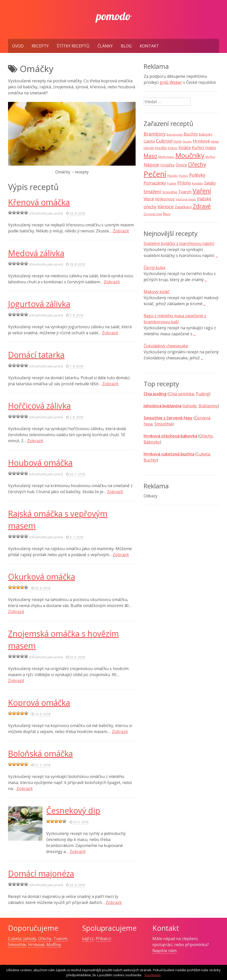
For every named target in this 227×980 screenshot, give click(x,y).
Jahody (190, 406)
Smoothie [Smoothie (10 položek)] (170, 192)
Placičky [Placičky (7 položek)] (173, 176)
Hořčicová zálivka (39, 406)
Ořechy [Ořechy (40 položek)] (197, 164)
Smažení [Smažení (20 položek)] (152, 191)
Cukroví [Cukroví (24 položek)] (164, 141)
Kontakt (149, 46)
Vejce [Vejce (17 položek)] (149, 199)
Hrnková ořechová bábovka (170, 436)
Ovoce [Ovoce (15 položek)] (181, 165)
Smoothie (163, 424)
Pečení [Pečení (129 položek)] (155, 174)
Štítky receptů (73, 46)
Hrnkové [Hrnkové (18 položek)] (201, 141)
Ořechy (206, 436)
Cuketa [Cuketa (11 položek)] (149, 141)
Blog (126, 46)
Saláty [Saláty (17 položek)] (210, 183)
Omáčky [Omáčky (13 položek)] (167, 165)
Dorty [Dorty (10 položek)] (178, 141)
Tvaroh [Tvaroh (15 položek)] (185, 192)
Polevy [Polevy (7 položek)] (183, 176)
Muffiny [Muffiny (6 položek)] (210, 157)
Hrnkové (36, 945)
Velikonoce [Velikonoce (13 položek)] (165, 199)
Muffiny (54, 945)
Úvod (18, 46)
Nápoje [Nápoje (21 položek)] (151, 165)
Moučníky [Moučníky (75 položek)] (190, 155)
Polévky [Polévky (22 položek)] (197, 175)
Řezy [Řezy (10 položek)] (167, 214)
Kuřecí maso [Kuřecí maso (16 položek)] (204, 148)
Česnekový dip (73, 810)
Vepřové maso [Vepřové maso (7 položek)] (186, 199)
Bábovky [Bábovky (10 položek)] (206, 134)
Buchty (150, 460)
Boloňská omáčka (40, 754)
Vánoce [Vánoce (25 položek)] (166, 207)
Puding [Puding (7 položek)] (172, 183)
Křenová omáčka (39, 202)
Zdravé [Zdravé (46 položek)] (202, 206)
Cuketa (203, 454)
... (217, 255)
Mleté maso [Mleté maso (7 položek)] (166, 157)
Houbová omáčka (40, 463)
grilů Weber (171, 82)
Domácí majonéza (41, 873)
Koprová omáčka (39, 703)
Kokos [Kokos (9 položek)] (173, 148)
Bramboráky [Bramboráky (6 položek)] (175, 135)
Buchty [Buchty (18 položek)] (191, 134)
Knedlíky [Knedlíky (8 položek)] (161, 148)
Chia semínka (181, 394)
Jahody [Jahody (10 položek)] (149, 148)
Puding (203, 394)
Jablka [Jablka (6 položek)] (215, 142)
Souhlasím (153, 975)
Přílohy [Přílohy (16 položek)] (184, 183)
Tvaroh (60, 939)
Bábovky (152, 442)
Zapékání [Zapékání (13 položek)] (183, 207)
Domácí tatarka (36, 355)
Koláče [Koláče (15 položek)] (185, 148)
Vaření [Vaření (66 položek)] (202, 191)
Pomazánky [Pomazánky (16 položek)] (155, 183)
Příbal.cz (103, 939)
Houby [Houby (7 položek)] (187, 141)
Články (105, 46)
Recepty (40, 46)
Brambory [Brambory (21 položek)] (155, 134)
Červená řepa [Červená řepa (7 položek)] (153, 214)
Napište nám (164, 951)
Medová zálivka (36, 253)
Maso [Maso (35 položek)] (150, 156)
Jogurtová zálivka (39, 304)
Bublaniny (208, 406)
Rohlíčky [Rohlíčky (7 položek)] (197, 183)
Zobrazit (121, 231)
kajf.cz (88, 939)
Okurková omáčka (42, 577)
